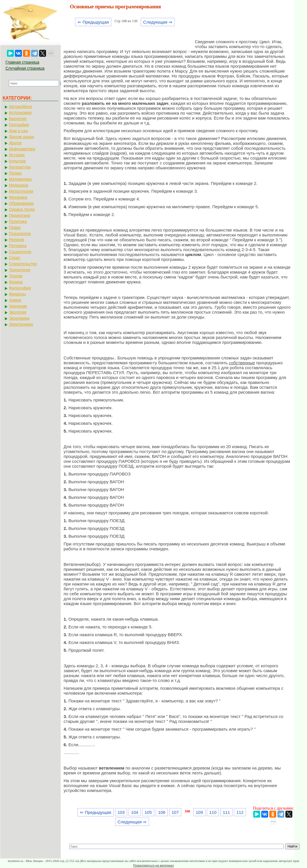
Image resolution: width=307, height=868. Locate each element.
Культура (17, 161)
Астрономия (20, 113)
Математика (20, 179)
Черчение (18, 306)
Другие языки (21, 137)
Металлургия (21, 191)
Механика (18, 197)
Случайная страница (25, 68)
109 (199, 812)
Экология (18, 312)
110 (213, 812)
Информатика (22, 149)
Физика (16, 282)
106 (162, 812)
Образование (21, 203)
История (17, 155)
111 (226, 812)
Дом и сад (18, 131)
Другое (15, 143)
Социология (20, 252)
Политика (18, 221)
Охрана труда (22, 209)
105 (148, 812)
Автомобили (20, 107)
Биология (18, 119)
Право (15, 228)
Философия (20, 288)
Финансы (17, 294)
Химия (15, 300)
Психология (20, 234)
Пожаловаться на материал (153, 865)
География (19, 125)
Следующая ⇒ (158, 22)
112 (240, 812)
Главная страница (22, 62)
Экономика (19, 318)
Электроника (21, 324)
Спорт (15, 258)
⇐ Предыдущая (93, 22)
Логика (15, 173)
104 (135, 812)
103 (121, 812)
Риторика (18, 246)
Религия (17, 240)
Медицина (19, 185)
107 (175, 812)
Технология (20, 270)
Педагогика (19, 215)
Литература (20, 167)
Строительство (23, 264)
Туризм (16, 276)
